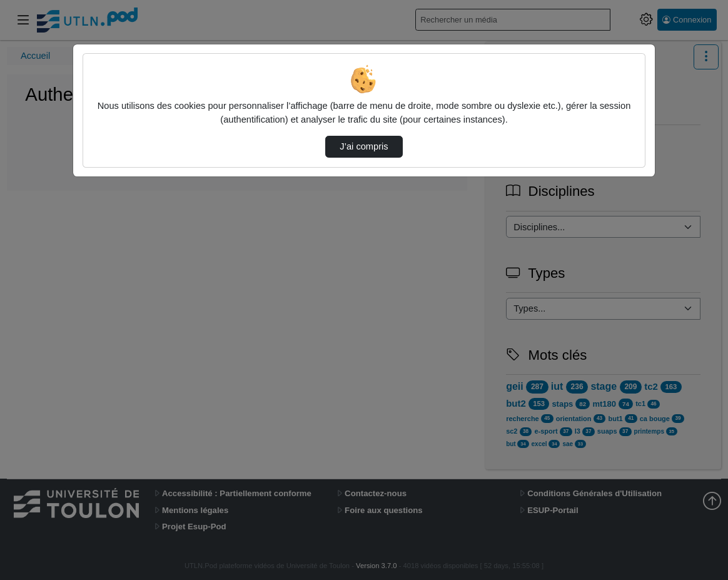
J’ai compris (364, 146)
